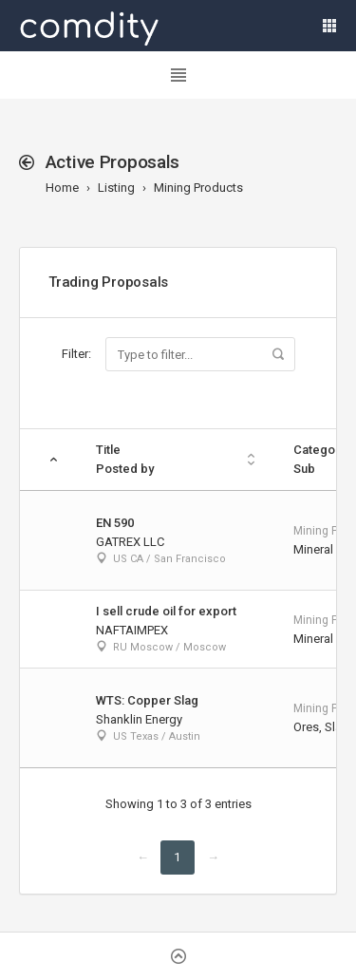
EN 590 (115, 523)
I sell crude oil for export (166, 611)
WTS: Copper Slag (147, 700)
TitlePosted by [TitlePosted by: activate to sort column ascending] (125, 459)
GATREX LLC (130, 542)
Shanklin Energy (139, 719)
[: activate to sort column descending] (48, 460)
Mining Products (198, 188)
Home (62, 188)
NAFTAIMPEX (132, 630)
